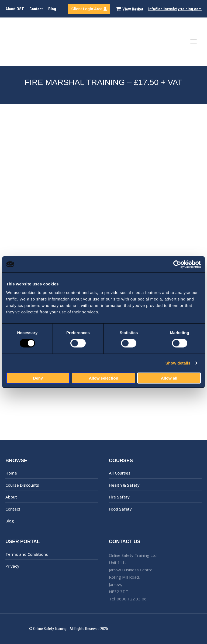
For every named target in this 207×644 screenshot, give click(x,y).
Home (11, 473)
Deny (38, 378)
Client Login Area (89, 9)
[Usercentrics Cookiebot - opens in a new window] (177, 264)
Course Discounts (22, 485)
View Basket (133, 9)
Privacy (12, 566)
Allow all (169, 378)
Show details (178, 363)
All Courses (120, 473)
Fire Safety (119, 497)
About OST (15, 9)
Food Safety (120, 509)
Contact (36, 9)
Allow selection (103, 378)
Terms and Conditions (27, 554)
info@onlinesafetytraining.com (175, 9)
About (11, 497)
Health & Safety (124, 485)
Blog (52, 9)
